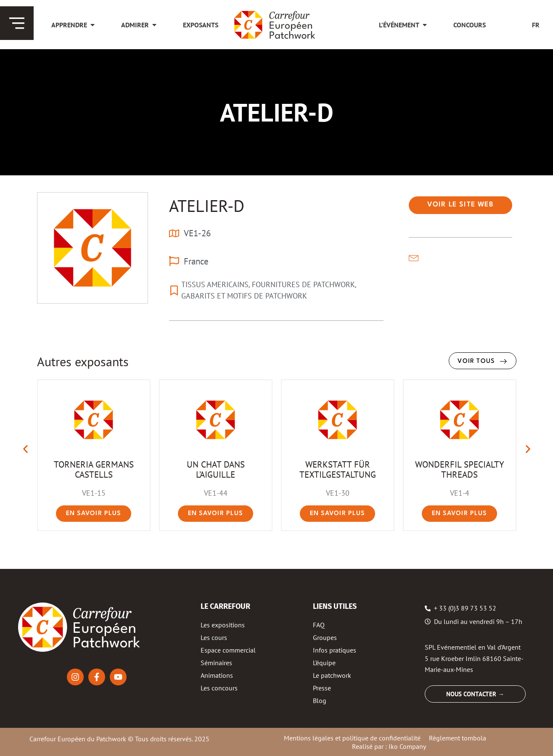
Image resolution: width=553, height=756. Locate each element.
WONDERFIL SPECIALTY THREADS (460, 469)
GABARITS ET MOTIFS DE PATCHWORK (244, 296)
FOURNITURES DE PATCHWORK (303, 284)
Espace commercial (228, 650)
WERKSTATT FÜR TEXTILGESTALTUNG (338, 469)
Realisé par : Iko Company (389, 746)
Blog (320, 700)
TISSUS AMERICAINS (215, 284)
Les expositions (223, 625)
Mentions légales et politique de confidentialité (352, 738)
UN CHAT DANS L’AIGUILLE (216, 469)
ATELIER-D (207, 206)
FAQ (319, 625)
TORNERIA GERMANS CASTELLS (94, 469)
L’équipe (324, 663)
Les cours (214, 637)
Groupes (325, 637)
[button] (460, 205)
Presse (322, 688)
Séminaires (216, 663)
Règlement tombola (458, 738)
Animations (217, 675)
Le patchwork (332, 675)
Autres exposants (83, 361)
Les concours (219, 688)
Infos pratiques (335, 650)
